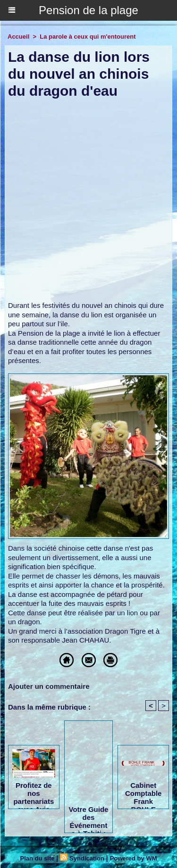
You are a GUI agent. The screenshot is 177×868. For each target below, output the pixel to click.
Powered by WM (134, 858)
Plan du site (38, 858)
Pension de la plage (88, 10)
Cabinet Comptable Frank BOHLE (143, 793)
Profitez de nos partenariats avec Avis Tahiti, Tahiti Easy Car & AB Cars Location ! (34, 793)
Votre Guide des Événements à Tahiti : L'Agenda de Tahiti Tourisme (89, 817)
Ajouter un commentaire (49, 686)
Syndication (87, 858)
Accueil (18, 37)
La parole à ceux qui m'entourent (88, 37)
